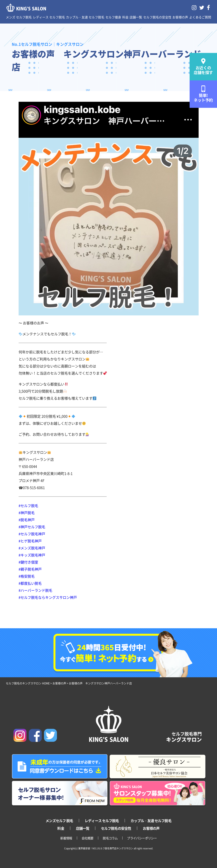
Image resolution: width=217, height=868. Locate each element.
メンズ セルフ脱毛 (19, 17)
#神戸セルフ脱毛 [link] (32, 527)
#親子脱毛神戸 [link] (30, 569)
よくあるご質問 (200, 17)
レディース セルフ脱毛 (49, 17)
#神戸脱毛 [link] (27, 513)
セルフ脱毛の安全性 (157, 17)
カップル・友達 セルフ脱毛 (85, 17)
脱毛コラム (110, 838)
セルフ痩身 (113, 17)
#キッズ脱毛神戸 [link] (32, 555)
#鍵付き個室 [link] (28, 562)
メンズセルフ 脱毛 (59, 821)
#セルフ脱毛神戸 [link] (32, 534)
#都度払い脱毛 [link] (30, 583)
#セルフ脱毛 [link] (28, 506)
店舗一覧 (136, 17)
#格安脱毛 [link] (27, 576)
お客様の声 (180, 17)
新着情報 (66, 838)
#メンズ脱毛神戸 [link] (32, 548)
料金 (125, 17)
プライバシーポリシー (142, 838)
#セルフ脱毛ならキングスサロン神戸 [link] (48, 597)
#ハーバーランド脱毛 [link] (35, 590)
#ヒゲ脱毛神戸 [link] (30, 541)
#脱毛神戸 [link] (27, 520)
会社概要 (88, 838)
